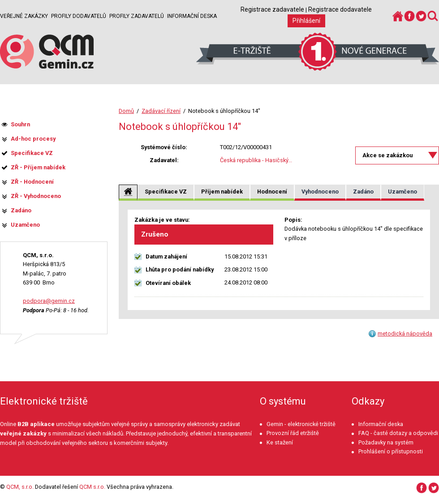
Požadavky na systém (386, 442)
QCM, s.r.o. (20, 487)
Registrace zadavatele (272, 9)
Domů (126, 111)
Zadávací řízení (161, 111)
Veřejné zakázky (24, 16)
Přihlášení (306, 21)
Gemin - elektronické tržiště (301, 424)
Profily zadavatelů (137, 16)
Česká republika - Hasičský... (256, 160)
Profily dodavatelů (79, 16)
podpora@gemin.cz (49, 301)
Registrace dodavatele (340, 9)
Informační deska (192, 16)
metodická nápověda (405, 334)
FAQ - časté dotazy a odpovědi (398, 433)
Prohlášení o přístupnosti (391, 451)
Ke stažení (280, 442)
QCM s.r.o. (92, 487)
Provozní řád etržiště (293, 433)
